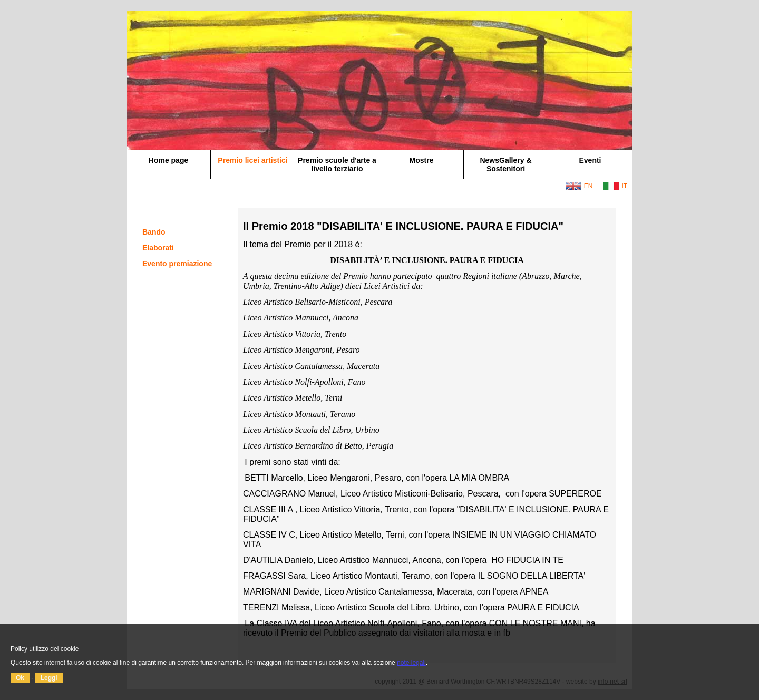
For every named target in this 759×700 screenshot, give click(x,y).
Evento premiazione (177, 264)
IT (624, 186)
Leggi (49, 678)
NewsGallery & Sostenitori (505, 164)
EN (588, 186)
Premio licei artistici (252, 160)
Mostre (422, 160)
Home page (168, 160)
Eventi (590, 160)
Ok (20, 678)
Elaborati (158, 248)
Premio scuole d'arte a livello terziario (337, 164)
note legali (411, 663)
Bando (154, 232)
